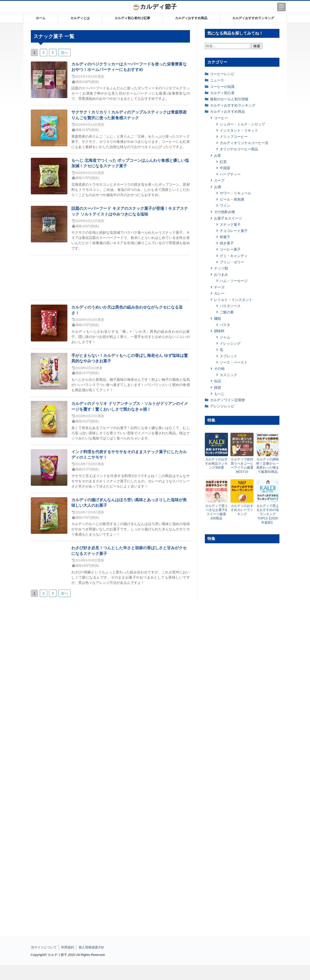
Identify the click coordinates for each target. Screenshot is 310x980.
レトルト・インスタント (233, 300)
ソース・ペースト (234, 362)
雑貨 (218, 387)
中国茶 (225, 168)
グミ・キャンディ (234, 256)
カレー (219, 293)
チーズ (219, 287)
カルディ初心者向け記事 (132, 18)
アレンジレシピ (222, 406)
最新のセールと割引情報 (229, 99)
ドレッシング (230, 343)
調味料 (219, 331)
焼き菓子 (227, 243)
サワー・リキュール (235, 193)
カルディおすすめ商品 (191, 18)
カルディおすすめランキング (253, 18)
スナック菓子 (230, 224)
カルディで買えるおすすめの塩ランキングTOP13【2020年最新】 (268, 514)
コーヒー (221, 118)
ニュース (217, 80)
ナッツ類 (221, 268)
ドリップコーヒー (234, 137)
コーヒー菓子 (230, 249)
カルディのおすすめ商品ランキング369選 (216, 463)
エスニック (228, 375)
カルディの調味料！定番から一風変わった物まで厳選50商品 (268, 466)
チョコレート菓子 (234, 231)
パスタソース (230, 306)
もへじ (219, 394)
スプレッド (228, 356)
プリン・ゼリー (232, 262)
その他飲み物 (224, 212)
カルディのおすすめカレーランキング (242, 510)
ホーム (41, 18)
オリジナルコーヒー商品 (239, 149)
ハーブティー (230, 174)
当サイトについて (44, 947)
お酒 (218, 187)
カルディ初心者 (222, 93)
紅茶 (223, 162)
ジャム (225, 337)
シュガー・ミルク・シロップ (242, 124)
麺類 (218, 319)
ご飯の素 (227, 312)
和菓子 (225, 237)
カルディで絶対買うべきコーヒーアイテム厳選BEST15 (242, 466)
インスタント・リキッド (239, 130)
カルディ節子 (155, 7)
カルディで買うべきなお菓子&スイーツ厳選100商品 (216, 512)
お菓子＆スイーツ (228, 218)
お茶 (218, 156)
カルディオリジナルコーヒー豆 (244, 143)
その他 (219, 369)
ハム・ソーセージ (234, 281)
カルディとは (80, 18)
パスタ (225, 325)
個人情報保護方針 (91, 947)
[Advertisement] (155, 973)
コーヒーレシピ (222, 74)
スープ (219, 180)
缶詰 (218, 381)
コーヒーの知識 (222, 87)
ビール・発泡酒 (232, 199)
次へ (64, 53)
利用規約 (68, 947)
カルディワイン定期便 (227, 400)
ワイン (225, 206)
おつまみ (221, 274)
